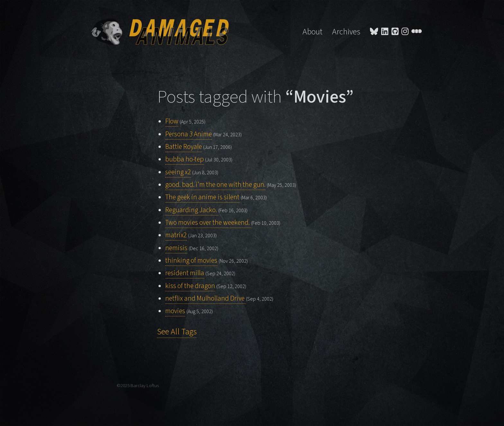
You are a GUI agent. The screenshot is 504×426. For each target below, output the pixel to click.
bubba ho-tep (184, 159)
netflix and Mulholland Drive (206, 299)
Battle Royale (184, 147)
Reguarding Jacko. (192, 210)
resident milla (185, 273)
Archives (346, 32)
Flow (172, 121)
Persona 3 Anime (189, 134)
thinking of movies (191, 261)
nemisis (176, 248)
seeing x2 (178, 172)
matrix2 (176, 235)
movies (175, 311)
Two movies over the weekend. (208, 223)
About (312, 32)
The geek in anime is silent (202, 197)
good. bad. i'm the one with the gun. (215, 185)
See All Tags (177, 332)
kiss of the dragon (190, 286)
